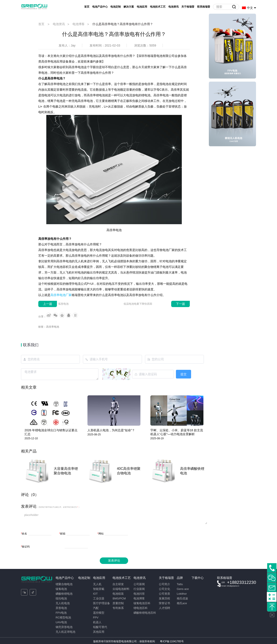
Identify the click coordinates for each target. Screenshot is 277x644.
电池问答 (137, 592)
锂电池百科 (139, 607)
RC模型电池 (62, 616)
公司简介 (163, 583)
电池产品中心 (100, 7)
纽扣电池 (60, 597)
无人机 (95, 583)
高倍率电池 (53, 327)
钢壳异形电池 (62, 625)
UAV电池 (60, 621)
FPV (94, 616)
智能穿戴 (97, 588)
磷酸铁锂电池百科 (143, 611)
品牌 (178, 576)
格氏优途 (181, 597)
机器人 (95, 621)
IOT (93, 592)
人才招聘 (163, 607)
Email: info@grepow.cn (230, 585)
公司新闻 (137, 583)
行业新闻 (137, 588)
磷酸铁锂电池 (62, 592)
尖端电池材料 (119, 588)
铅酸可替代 (98, 625)
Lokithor (180, 592)
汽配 (94, 607)
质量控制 (116, 602)
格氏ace (180, 602)
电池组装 (116, 592)
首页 (87, 7)
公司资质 (163, 592)
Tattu (178, 583)
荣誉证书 (163, 602)
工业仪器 (97, 597)
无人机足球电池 (64, 630)
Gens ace (181, 588)
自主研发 (116, 583)
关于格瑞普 (188, 7)
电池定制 (116, 7)
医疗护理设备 (100, 602)
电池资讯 (174, 7)
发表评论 (114, 560)
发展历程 (163, 597)
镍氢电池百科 (140, 602)
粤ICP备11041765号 (172, 640)
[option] (51, 471)
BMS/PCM (117, 597)
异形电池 (60, 607)
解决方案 (129, 7)
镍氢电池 (60, 588)
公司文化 (163, 588)
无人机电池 (61, 602)
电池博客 (79, 24)
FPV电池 (59, 611)
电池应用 (142, 7)
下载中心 (196, 576)
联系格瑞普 (204, 7)
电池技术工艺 (158, 7)
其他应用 (97, 630)
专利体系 (116, 607)
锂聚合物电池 (62, 583)
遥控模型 (97, 611)
